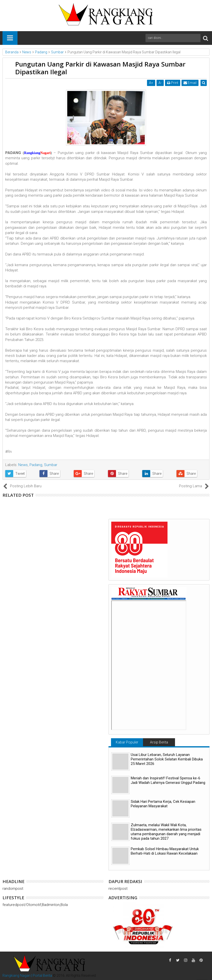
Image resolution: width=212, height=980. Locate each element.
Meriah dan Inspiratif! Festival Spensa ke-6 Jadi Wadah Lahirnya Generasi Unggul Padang (168, 780)
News (23, 465)
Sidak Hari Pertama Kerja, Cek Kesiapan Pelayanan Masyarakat (163, 804)
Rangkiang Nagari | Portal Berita (27, 976)
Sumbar (51, 465)
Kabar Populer (127, 742)
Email (190, 83)
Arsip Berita (159, 742)
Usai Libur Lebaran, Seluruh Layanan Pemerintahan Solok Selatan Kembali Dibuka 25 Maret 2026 (167, 759)
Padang (36, 465)
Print (173, 83)
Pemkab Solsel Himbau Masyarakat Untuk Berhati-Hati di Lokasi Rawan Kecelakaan (165, 851)
